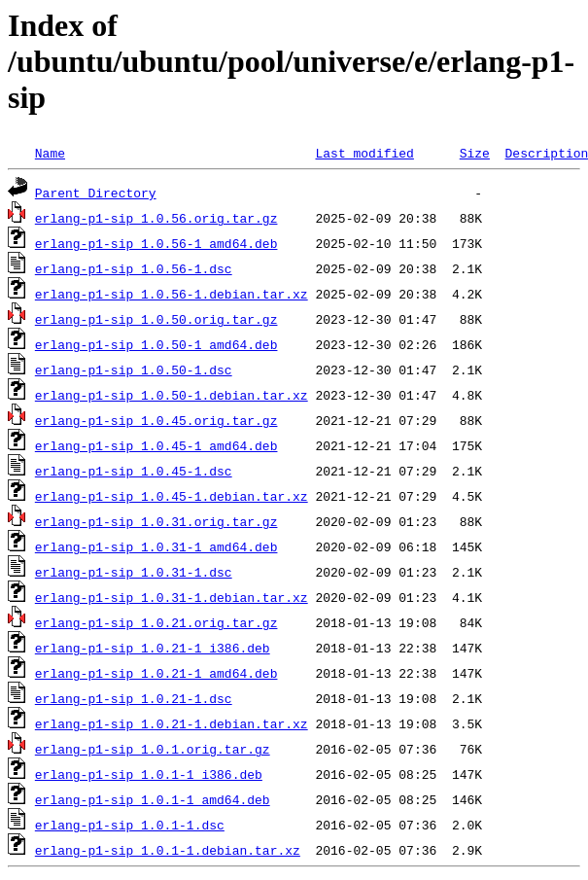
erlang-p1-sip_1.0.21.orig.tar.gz (156, 622)
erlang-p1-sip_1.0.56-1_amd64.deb (156, 243)
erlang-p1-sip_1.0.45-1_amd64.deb (156, 445)
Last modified (364, 153)
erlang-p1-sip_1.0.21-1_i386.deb (153, 648)
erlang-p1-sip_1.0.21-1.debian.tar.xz (172, 723)
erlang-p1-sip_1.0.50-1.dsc (134, 370)
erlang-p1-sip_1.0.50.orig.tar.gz (156, 319)
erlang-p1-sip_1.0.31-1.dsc (134, 572)
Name (50, 153)
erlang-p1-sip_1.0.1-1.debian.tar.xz (168, 850)
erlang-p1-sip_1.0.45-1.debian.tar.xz (172, 496)
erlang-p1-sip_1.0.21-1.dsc (134, 698)
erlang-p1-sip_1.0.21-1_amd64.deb (156, 673)
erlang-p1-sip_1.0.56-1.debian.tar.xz (172, 294)
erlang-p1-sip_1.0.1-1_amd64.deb (153, 799)
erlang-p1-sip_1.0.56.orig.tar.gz (156, 218)
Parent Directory (96, 193)
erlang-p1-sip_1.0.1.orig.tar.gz (153, 749)
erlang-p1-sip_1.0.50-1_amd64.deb (156, 344)
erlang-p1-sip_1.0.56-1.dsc (134, 268)
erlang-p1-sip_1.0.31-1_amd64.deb (156, 546)
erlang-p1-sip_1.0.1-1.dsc (130, 825)
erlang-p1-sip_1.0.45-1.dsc (134, 471)
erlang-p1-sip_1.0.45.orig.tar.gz (156, 420)
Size (475, 153)
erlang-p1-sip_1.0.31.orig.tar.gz (156, 521)
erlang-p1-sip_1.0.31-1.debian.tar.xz (172, 597)
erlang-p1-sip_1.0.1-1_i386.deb (149, 774)
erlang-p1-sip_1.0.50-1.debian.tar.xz (172, 395)
